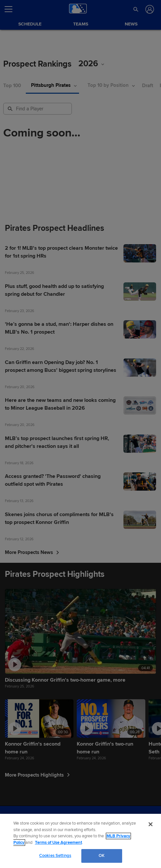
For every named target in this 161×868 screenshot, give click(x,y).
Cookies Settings (55, 856)
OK (102, 856)
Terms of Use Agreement (58, 843)
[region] (80, 841)
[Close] (151, 824)
